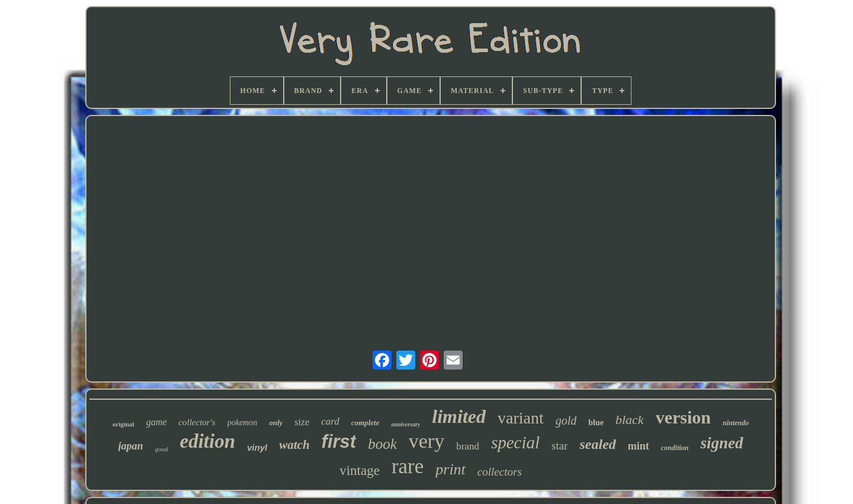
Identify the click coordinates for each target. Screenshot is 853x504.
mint (639, 446)
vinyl (257, 447)
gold (566, 420)
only (276, 423)
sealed (597, 444)
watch (294, 445)
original (124, 424)
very (426, 441)
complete (365, 423)
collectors (500, 472)
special (515, 442)
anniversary (405, 424)
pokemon (243, 423)
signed (721, 443)
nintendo (736, 423)
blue (596, 423)
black (630, 420)
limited (459, 416)
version (683, 417)
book (382, 444)
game (157, 422)
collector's (197, 422)
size (302, 422)
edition (208, 441)
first (339, 442)
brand (468, 446)
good (162, 449)
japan (131, 446)
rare (408, 466)
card (330, 421)
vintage (360, 471)
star (559, 446)
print (450, 469)
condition (675, 448)
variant (521, 418)
